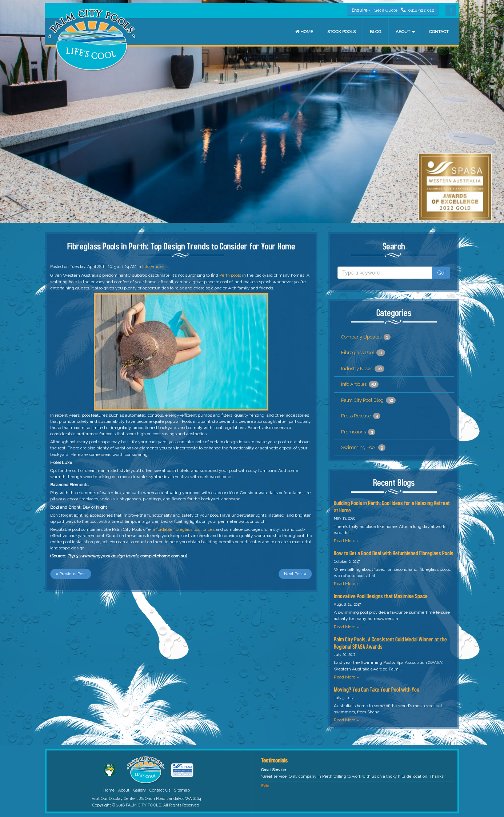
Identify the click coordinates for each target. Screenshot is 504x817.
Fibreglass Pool (363, 353)
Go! (441, 273)
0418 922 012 (418, 10)
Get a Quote (386, 10)
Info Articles (153, 267)
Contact (439, 32)
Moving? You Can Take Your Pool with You (377, 689)
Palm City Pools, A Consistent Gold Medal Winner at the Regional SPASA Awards (390, 643)
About (405, 32)
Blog (376, 32)
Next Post (295, 574)
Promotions (358, 432)
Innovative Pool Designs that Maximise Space (381, 596)
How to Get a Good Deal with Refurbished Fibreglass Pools (394, 553)
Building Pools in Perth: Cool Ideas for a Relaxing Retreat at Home (392, 506)
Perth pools (230, 275)
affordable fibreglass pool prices (184, 529)
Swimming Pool (363, 448)
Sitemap (182, 790)
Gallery (139, 790)
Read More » (346, 541)
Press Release (361, 416)
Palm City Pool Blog (368, 400)
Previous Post (71, 574)
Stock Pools (341, 32)
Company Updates (366, 337)
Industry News (363, 369)
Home (304, 32)
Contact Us (160, 790)
